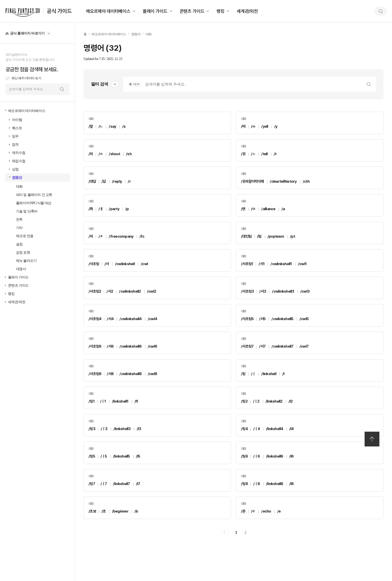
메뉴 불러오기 (26, 261)
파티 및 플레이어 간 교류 (34, 195)
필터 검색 (99, 84)
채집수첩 (19, 161)
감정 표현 (23, 253)
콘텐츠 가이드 (192, 11)
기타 (19, 228)
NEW (136, 84)
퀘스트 (17, 128)
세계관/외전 (247, 11)
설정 (19, 244)
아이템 (17, 120)
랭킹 (220, 11)
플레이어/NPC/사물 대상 (34, 203)
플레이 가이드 (155, 11)
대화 (19, 187)
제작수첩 (19, 153)
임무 (15, 136)
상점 (15, 169)
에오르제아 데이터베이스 (108, 11)
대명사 (21, 269)
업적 (15, 145)
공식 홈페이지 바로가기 (27, 33)
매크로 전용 (25, 236)
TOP (372, 439)
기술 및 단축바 (27, 211)
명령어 (17, 178)
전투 (19, 220)
